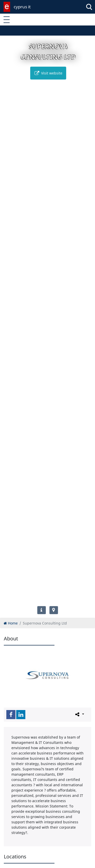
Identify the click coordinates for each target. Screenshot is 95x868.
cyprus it (22, 7)
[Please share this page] (79, 714)
